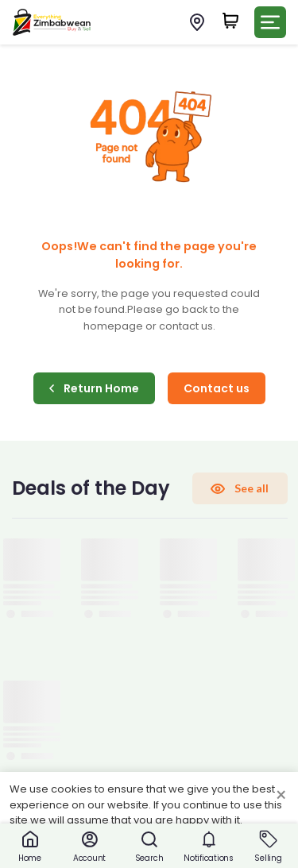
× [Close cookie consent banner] (281, 796)
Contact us (217, 388)
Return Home (94, 388)
